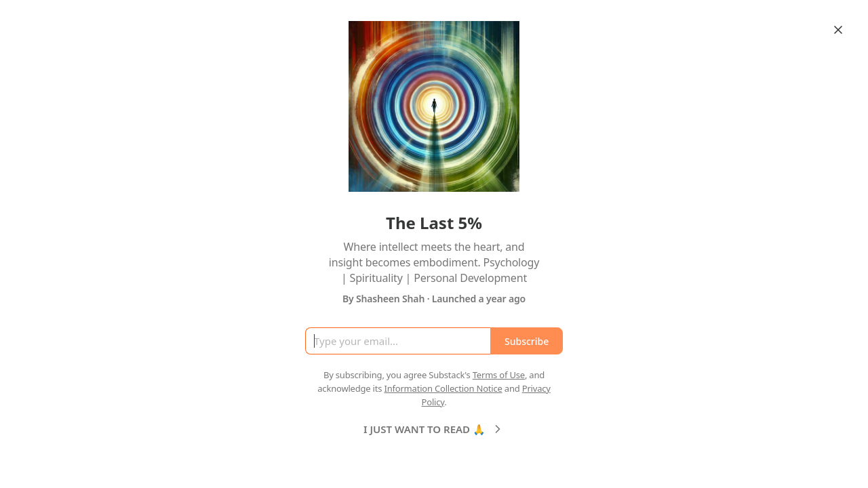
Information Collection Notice (443, 388)
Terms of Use (499, 375)
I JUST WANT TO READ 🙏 (434, 429)
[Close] (838, 30)
